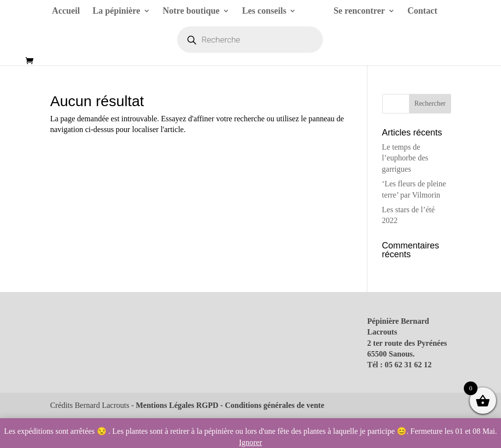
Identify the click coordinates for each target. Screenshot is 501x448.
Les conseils (264, 11)
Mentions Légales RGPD (177, 405)
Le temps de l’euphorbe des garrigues (405, 158)
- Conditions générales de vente (271, 405)
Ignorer (250, 442)
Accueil (66, 11)
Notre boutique (191, 11)
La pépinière (116, 11)
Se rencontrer (359, 11)
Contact (422, 11)
